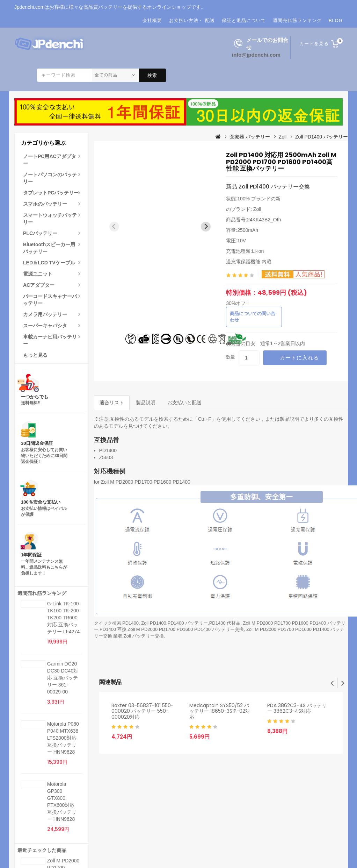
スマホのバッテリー (45, 204)
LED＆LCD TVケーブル (49, 263)
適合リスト (112, 403)
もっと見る (35, 355)
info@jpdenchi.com (256, 55)
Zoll (283, 137)
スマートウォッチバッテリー (50, 219)
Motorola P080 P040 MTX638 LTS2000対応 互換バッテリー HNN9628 (63, 738)
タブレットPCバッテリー (51, 193)
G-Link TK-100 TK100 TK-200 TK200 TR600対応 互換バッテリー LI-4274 (63, 618)
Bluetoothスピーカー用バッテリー (49, 248)
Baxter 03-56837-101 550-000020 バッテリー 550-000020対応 (143, 711)
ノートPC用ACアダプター (50, 160)
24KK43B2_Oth (264, 220)
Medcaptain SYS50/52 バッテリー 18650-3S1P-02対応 (220, 711)
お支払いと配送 (184, 403)
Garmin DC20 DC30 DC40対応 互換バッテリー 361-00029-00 (63, 678)
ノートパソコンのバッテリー (50, 178)
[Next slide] (206, 227)
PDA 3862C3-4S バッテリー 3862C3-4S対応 (297, 708)
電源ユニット (38, 274)
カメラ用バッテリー (45, 314)
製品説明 (146, 403)
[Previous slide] (114, 227)
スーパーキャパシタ (45, 326)
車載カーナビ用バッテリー (50, 340)
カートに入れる (299, 358)
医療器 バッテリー (250, 137)
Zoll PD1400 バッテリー (322, 137)
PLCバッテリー (40, 233)
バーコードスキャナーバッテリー (50, 300)
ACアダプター (39, 285)
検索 (152, 75)
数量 (231, 357)
